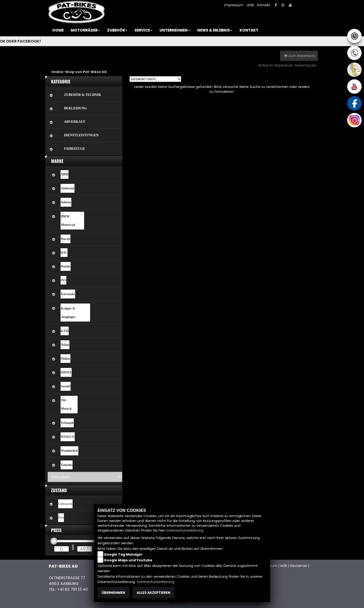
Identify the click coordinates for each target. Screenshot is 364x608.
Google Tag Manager (123, 554)
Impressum (234, 5)
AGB (250, 5)
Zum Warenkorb (300, 56)
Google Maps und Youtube (128, 560)
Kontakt (264, 5)
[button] (85, 30)
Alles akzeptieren (154, 593)
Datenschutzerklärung (185, 530)
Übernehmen (113, 593)
